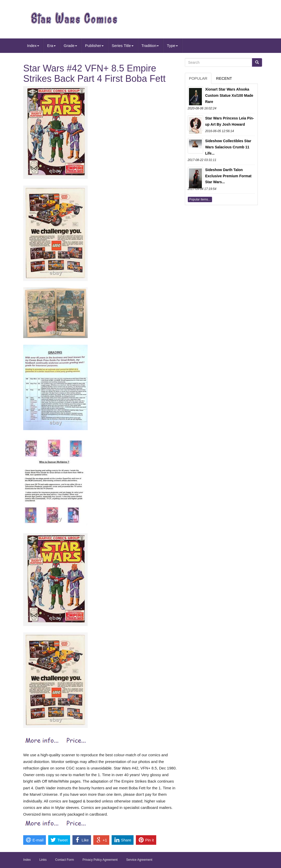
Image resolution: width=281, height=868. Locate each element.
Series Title (122, 46)
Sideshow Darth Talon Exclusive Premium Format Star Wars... (228, 176)
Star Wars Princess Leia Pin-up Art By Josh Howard (230, 121)
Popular (198, 78)
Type (172, 46)
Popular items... (200, 199)
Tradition (150, 46)
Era (51, 46)
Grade (70, 46)
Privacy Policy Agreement (100, 860)
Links (43, 860)
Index (33, 46)
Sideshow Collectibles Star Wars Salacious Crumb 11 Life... (228, 147)
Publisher (94, 46)
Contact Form (65, 860)
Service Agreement (139, 860)
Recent (224, 78)
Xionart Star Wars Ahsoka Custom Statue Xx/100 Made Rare (229, 95)
